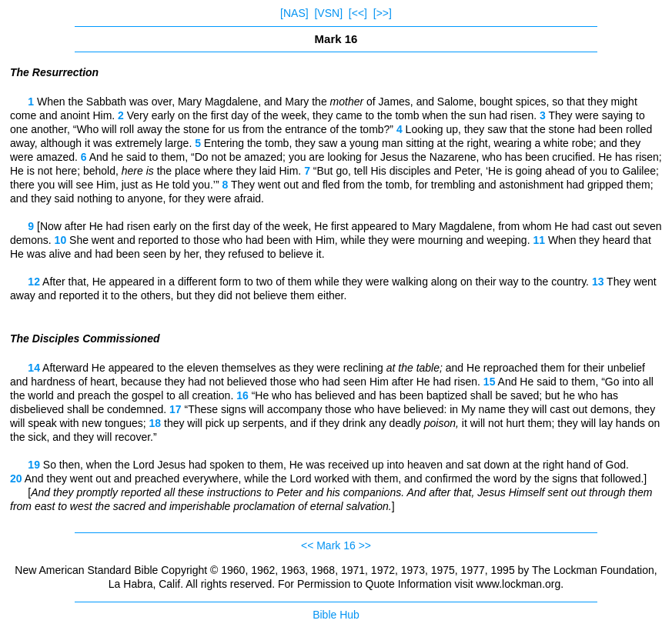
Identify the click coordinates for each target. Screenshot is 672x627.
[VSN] (328, 13)
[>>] (383, 13)
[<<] (358, 13)
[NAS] (294, 13)
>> (365, 545)
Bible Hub (336, 615)
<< (307, 545)
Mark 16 (336, 545)
